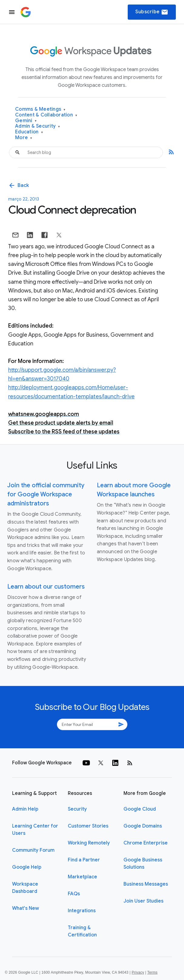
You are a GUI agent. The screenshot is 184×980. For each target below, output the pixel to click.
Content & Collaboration (46, 115)
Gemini (26, 121)
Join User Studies (143, 901)
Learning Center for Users (35, 830)
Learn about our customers (46, 587)
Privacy (138, 972)
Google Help (27, 867)
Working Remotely (89, 843)
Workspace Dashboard (25, 888)
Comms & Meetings (40, 109)
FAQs (74, 894)
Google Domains (143, 826)
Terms (152, 972)
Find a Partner (84, 860)
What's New (26, 908)
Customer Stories (88, 826)
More (24, 138)
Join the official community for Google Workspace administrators (46, 494)
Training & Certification (82, 931)
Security (77, 809)
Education (29, 132)
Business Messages (146, 884)
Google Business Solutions (143, 864)
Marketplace (82, 877)
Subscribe (152, 12)
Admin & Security (38, 126)
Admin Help (25, 809)
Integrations (82, 911)
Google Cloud (140, 809)
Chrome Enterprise (146, 843)
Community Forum (33, 850)
